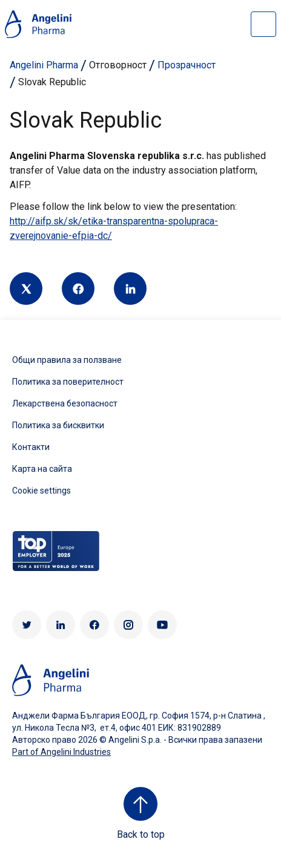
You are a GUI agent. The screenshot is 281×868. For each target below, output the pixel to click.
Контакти (31, 447)
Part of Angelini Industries (61, 752)
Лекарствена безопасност (65, 403)
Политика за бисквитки (58, 425)
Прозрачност (187, 65)
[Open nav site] (263, 24)
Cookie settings (41, 491)
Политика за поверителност (68, 382)
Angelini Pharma (44, 65)
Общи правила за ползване (67, 360)
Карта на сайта (42, 469)
